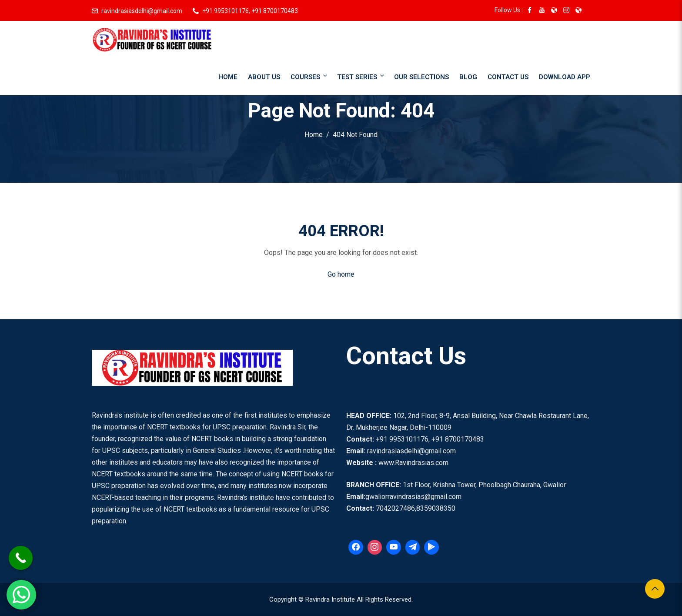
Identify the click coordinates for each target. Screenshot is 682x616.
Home (228, 77)
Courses (309, 76)
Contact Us (508, 77)
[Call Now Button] (21, 558)
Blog (468, 77)
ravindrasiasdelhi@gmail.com (142, 11)
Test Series (361, 76)
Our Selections (421, 77)
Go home (341, 274)
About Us (264, 77)
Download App (565, 77)
